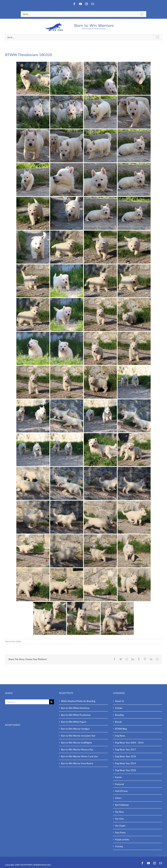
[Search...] (27, 702)
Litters (118, 798)
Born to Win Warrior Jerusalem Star (78, 736)
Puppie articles (122, 839)
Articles (119, 708)
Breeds (118, 722)
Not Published (122, 805)
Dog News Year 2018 (126, 756)
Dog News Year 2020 (126, 770)
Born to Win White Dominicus (75, 708)
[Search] (52, 702)
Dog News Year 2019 (126, 763)
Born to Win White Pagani (74, 722)
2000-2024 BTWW (24, 865)
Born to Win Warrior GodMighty (76, 743)
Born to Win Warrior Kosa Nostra (77, 763)
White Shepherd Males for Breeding (78, 701)
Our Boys (120, 812)
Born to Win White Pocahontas (76, 715)
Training (119, 846)
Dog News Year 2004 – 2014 (129, 743)
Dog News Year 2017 (126, 750)
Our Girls (119, 819)
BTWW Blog (121, 729)
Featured (119, 784)
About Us (120, 701)
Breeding (119, 715)
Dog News (120, 736)
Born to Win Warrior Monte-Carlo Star (80, 756)
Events (118, 777)
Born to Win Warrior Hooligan (75, 729)
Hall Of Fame (121, 791)
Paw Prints (120, 833)
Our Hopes (120, 826)
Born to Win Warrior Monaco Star (77, 750)
